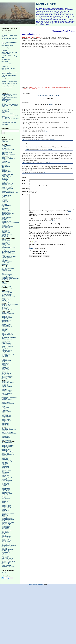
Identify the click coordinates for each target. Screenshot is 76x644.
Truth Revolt (5, 557)
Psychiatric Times (6, 439)
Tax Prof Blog (5, 302)
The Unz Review (6, 544)
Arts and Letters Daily (7, 452)
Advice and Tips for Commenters (9, 95)
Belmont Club (5, 322)
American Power (6, 316)
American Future (6, 315)
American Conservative (8, 314)
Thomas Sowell (6, 552)
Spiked (3, 153)
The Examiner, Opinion (8, 530)
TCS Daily (4, 517)
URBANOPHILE (6, 233)
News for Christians (7, 387)
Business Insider (6, 241)
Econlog (4, 250)
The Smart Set (5, 230)
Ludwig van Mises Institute (9, 256)
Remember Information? (39, 251)
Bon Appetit (5, 179)
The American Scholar (7, 518)
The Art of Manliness (7, 217)
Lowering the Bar (6, 298)
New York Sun (5, 495)
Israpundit (4, 140)
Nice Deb (4, 362)
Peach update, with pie (7, 48)
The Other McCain (6, 374)
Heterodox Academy (7, 275)
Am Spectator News (7, 443)
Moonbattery (5, 357)
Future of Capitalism (7, 340)
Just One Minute (6, 351)
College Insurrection (7, 271)
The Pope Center (6, 280)
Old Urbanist (5, 204)
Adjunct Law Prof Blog (7, 293)
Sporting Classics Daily (8, 213)
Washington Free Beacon (8, 560)
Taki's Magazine (6, 215)
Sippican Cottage (6, 211)
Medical (3, 107)
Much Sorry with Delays (7, 33)
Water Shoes (5, 62)
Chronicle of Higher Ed (8, 268)
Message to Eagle (6, 411)
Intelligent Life (5, 484)
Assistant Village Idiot (7, 174)
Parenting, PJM (6, 437)
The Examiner (5, 529)
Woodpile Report (6, 237)
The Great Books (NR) (7, 226)
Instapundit (4, 194)
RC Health (4, 308)
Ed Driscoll (4, 336)
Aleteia (3, 168)
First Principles (5, 473)
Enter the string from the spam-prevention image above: (47, 244)
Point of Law (5, 301)
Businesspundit (6, 242)
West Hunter (5, 236)
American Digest (6, 170)
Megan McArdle (6, 259)
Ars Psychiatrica (6, 428)
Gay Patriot (5, 342)
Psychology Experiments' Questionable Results (8, 86)
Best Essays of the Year (7, 96)
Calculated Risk (6, 245)
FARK (3, 282)
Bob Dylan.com (6, 160)
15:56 (69, 88)
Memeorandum (6, 487)
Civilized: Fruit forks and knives (9, 81)
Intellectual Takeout (7, 195)
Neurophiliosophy (6, 415)
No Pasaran (5, 142)
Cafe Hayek (5, 243)
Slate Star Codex (6, 440)
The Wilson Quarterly (7, 551)
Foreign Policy (5, 475)
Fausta (3, 338)
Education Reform (6, 272)
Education (4, 98)
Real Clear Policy (6, 505)
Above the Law (6, 292)
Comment (25, 195)
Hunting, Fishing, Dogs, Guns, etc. (10, 105)
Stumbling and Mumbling (8, 155)
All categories (5, 125)
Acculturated (5, 165)
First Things (5, 384)
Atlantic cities (5, 176)
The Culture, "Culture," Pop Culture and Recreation (53, 88)
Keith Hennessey (6, 252)
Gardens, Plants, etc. (7, 102)
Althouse (4, 169)
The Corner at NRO (7, 525)
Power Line (5, 365)
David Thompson (6, 146)
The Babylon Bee (6, 220)
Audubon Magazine (7, 177)
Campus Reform (6, 267)
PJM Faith (4, 389)
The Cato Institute (6, 521)
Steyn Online (5, 516)
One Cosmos (5, 436)
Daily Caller (5, 462)
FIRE (3, 273)
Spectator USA (6, 212)
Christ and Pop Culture (8, 383)
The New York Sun (6, 542)
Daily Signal (5, 464)
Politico (3, 503)
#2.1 (26, 149)
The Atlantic (5, 219)
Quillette (4, 207)
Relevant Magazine (7, 393)
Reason (4, 509)
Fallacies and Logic (6, 100)
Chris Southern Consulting (36, 585)
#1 (24, 131)
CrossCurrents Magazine (8, 461)
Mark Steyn (5, 355)
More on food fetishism (31, 34)
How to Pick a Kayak (7, 79)
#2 (24, 139)
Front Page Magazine (7, 478)
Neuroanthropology (7, 435)
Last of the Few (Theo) (8, 150)
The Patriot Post (6, 543)
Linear (51, 105)
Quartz (3, 504)
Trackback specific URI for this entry (48, 95)
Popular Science (6, 419)
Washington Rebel (6, 378)
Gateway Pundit (6, 341)
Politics (3, 113)
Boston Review (6, 453)
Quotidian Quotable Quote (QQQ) (10, 115)
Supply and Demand (7, 263)
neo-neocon (5, 359)
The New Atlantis (6, 538)
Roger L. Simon (6, 367)
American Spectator (7, 173)
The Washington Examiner (9, 546)
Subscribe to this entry (39, 254)
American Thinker (6, 449)
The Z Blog (4, 232)
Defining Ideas (5, 466)
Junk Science (5, 408)
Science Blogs (5, 423)
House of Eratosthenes (8, 191)
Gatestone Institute (7, 480)
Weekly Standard (6, 565)
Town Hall (4, 553)
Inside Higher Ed (6, 276)
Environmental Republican (9, 337)
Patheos (4, 388)
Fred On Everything (7, 186)
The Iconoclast (5, 372)
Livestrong (4, 199)
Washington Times (6, 563)
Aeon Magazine (6, 166)
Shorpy (3, 209)
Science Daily (5, 424)
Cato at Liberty (5, 325)
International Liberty (7, 294)
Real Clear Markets (7, 262)
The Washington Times (8, 547)
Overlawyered (5, 299)
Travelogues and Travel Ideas (9, 122)
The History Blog (6, 228)
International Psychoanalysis (9, 434)
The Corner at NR (6, 523)
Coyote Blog (5, 182)
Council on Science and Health (10, 305)
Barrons (4, 239)
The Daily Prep (6, 225)
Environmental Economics (8, 251)
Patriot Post (5, 501)
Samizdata (4, 151)
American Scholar (6, 172)
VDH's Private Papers (7, 376)
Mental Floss (5, 202)
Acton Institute (5, 381)
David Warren (5, 147)
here (70, 211)
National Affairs (6, 488)
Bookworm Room (6, 324)
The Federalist (5, 531)
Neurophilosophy (6, 417)
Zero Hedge (5, 264)
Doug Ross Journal (7, 333)
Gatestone (4, 479)
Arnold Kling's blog (6, 320)
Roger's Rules (5, 510)
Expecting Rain (6, 163)
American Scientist (6, 400)
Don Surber (5, 332)
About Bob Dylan (6, 157)
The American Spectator (8, 520)
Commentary (5, 458)
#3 (24, 162)
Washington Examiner (7, 559)
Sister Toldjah (5, 370)
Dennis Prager (5, 467)
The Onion (4, 285)
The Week (4, 548)
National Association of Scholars (10, 279)
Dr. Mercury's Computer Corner (9, 97)
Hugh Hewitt (5, 349)
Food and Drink (5, 101)
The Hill (4, 535)
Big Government (6, 323)
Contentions (5, 460)
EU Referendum (6, 148)
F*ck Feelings (5, 431)
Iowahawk (4, 284)
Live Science (5, 409)
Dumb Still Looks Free (7, 335)
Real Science (5, 422)
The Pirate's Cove (6, 375)
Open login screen (6, 572)
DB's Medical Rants (7, 306)
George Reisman (6, 344)
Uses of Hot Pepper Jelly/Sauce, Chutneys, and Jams (9, 73)
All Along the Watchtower (8, 159)
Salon (3, 512)
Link (34, 139)
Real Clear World (6, 508)
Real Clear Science (7, 421)
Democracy (5, 329)
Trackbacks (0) (34, 89)
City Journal (5, 456)
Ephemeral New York (7, 183)
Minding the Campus (7, 277)
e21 (3, 249)
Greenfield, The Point (7, 345)
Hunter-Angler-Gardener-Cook (10, 193)
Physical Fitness (5, 111)
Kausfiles (4, 353)
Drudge (3, 469)
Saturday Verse (5, 117)
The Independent (6, 537)
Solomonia (4, 143)
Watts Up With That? (7, 234)
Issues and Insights (7, 350)
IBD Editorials (5, 483)
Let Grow (4, 198)
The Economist (6, 526)
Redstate (4, 366)
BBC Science (5, 401)
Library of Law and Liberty (8, 297)
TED (3, 216)
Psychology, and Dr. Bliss (8, 114)
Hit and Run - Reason (7, 346)
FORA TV (4, 474)
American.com (5, 451)
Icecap (3, 406)
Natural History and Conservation (10, 109)
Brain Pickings (5, 181)
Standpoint (4, 514)
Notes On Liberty (6, 363)
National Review (6, 358)
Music (3, 108)
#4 (24, 172)
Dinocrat (4, 331)
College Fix (5, 269)
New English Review (7, 494)
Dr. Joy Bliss (30, 88)
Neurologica (5, 414)
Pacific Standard (6, 499)
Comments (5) (25, 89)
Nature (3, 413)
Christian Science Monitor (8, 454)
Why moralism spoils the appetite (32, 37)
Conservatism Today (7, 327)
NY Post (4, 497)
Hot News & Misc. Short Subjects (10, 104)
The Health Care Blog (7, 310)
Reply (46, 131)
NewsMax (4, 496)
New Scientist (5, 418)
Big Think (4, 178)
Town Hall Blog (6, 556)
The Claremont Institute (8, 522)
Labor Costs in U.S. (6, 64)
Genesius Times (6, 190)
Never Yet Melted (6, 361)
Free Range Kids (6, 187)
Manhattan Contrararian (8, 354)
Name (24, 180)
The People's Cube (7, 286)
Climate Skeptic (6, 402)
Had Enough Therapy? (8, 432)
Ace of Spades (5, 312)
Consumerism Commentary (9, 247)
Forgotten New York (7, 185)
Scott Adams (5, 208)
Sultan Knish (5, 371)
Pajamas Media (6, 500)
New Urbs (4, 203)
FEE (3, 471)
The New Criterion (6, 539)
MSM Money (5, 260)
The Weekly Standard (7, 550)
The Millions (5, 229)
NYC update (4, 50)
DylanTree (4, 161)
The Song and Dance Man (8, 121)
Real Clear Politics (6, 507)
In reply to (25, 192)
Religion (3, 116)
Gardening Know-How (7, 189)
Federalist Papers (6, 470)
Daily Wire (4, 465)
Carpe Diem (5, 246)
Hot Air (3, 348)
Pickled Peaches (6, 59)
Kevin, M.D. (5, 307)
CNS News (4, 457)
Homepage (25, 188)
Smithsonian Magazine (8, 513)
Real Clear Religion (7, 391)
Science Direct (5, 426)
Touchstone (5, 394)
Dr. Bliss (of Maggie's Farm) (9, 430)
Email (24, 184)
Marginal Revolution (7, 258)
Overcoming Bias (6, 206)
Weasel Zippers (6, 379)
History (3, 103)
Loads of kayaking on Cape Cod (9, 84)
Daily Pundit (5, 328)
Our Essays (4, 110)
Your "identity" (5, 66)
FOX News (4, 477)
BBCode (32, 248)
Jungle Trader (5, 196)
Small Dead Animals (7, 152)
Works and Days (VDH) (8, 566)
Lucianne (4, 486)
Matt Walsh (5, 200)
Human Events (5, 482)
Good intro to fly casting (7, 46)
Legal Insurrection (6, 295)
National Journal (6, 490)
